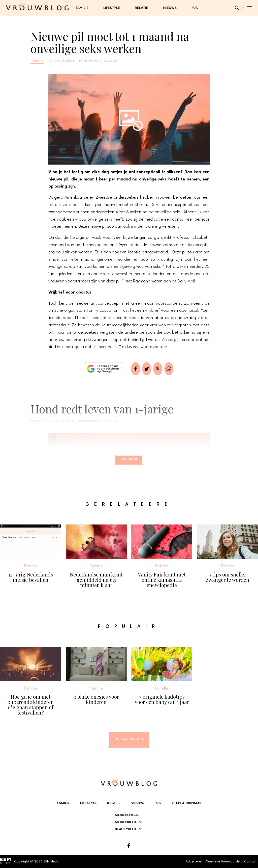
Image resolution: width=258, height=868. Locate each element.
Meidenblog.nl (129, 822)
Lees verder (129, 462)
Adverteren (194, 862)
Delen (130, 369)
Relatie (141, 8)
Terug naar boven (126, 744)
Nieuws (170, 8)
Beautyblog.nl (129, 829)
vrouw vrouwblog (103, 61)
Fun (195, 8)
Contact (250, 862)
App (175, 369)
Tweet (145, 369)
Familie (82, 8)
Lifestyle (112, 8)
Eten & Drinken (186, 803)
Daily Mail (186, 281)
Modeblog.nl (128, 815)
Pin (160, 369)
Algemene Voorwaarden (223, 862)
